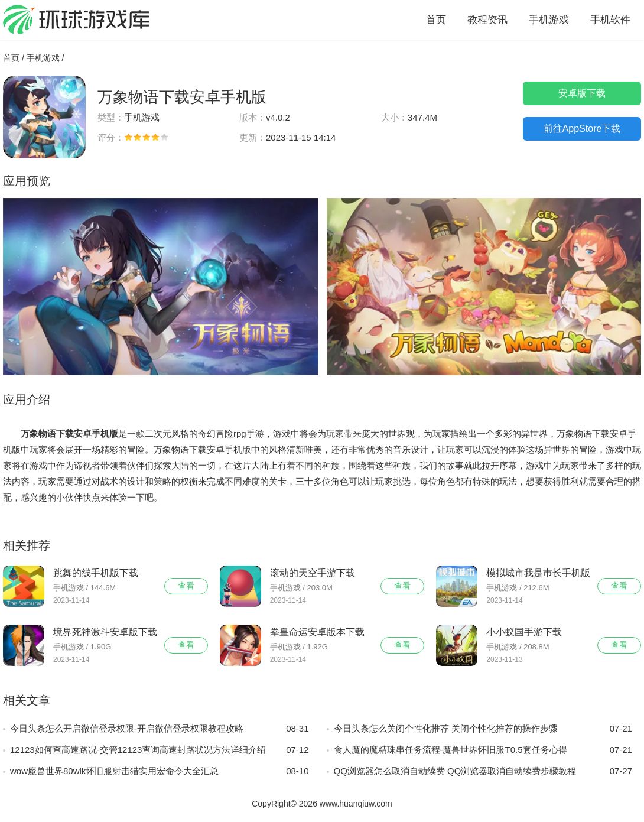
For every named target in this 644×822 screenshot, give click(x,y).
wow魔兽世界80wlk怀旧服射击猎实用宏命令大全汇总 (160, 771)
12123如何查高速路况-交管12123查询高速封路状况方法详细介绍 (160, 750)
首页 (436, 20)
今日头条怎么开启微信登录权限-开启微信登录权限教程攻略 (160, 729)
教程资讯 (487, 20)
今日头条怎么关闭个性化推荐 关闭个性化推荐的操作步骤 (483, 729)
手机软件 (610, 20)
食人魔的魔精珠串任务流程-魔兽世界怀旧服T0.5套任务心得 (483, 750)
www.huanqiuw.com (356, 804)
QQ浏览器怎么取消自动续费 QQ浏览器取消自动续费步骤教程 (483, 771)
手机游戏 (549, 20)
